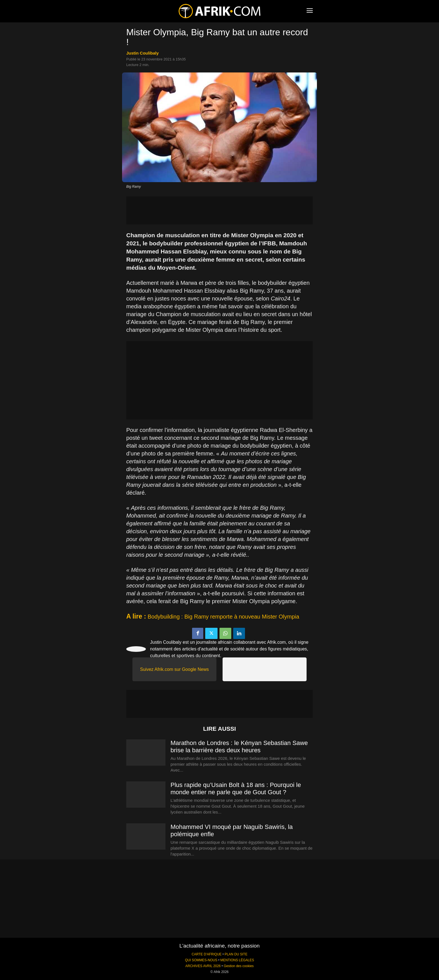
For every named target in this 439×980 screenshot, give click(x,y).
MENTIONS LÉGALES (237, 960)
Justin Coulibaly (143, 53)
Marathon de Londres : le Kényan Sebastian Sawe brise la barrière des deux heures (239, 747)
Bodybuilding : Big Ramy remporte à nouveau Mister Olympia (223, 617)
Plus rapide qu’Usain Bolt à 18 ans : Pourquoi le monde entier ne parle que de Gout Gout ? (236, 789)
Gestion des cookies (239, 966)
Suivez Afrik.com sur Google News (174, 669)
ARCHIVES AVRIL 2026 (203, 966)
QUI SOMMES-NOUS (201, 960)
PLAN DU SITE (236, 954)
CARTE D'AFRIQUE (206, 954)
